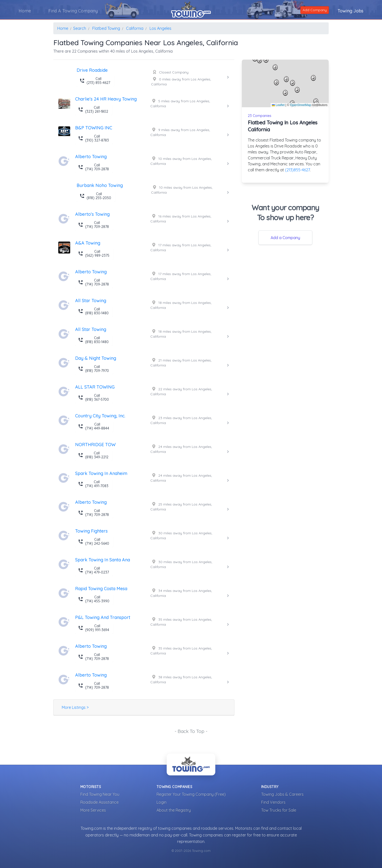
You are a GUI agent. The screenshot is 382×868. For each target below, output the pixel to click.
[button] (286, 79)
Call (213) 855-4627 (95, 81)
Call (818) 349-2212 (93, 455)
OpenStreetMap (301, 105)
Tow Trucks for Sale (279, 810)
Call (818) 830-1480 (93, 311)
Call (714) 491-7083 (93, 484)
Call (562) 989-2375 (94, 253)
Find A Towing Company (73, 11)
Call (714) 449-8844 (94, 426)
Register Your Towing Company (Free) (191, 794)
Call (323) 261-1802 (93, 109)
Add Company (315, 10)
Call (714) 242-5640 (94, 542)
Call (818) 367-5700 (94, 398)
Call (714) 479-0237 (94, 570)
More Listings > (75, 707)
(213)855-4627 (297, 170)
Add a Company (285, 238)
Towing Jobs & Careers (282, 794)
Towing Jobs (350, 11)
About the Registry (174, 810)
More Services (93, 810)
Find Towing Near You (100, 794)
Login (161, 802)
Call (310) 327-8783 (94, 138)
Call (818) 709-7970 (94, 369)
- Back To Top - (191, 731)
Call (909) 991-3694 (94, 628)
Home (25, 11)
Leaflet (278, 105)
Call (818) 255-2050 (95, 196)
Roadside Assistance (99, 802)
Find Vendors (273, 802)
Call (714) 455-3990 (94, 599)
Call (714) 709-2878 (94, 167)
